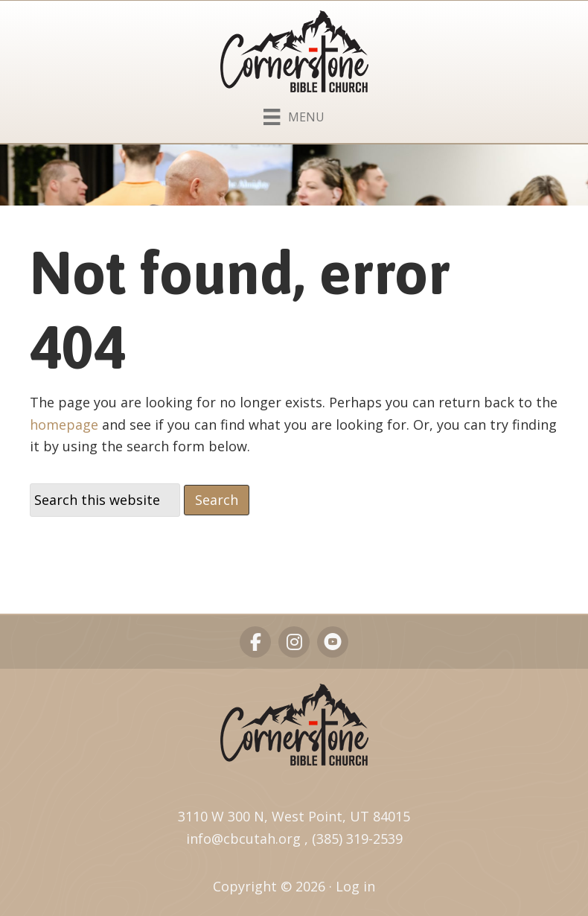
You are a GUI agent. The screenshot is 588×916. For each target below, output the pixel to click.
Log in (355, 886)
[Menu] (294, 114)
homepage (64, 424)
